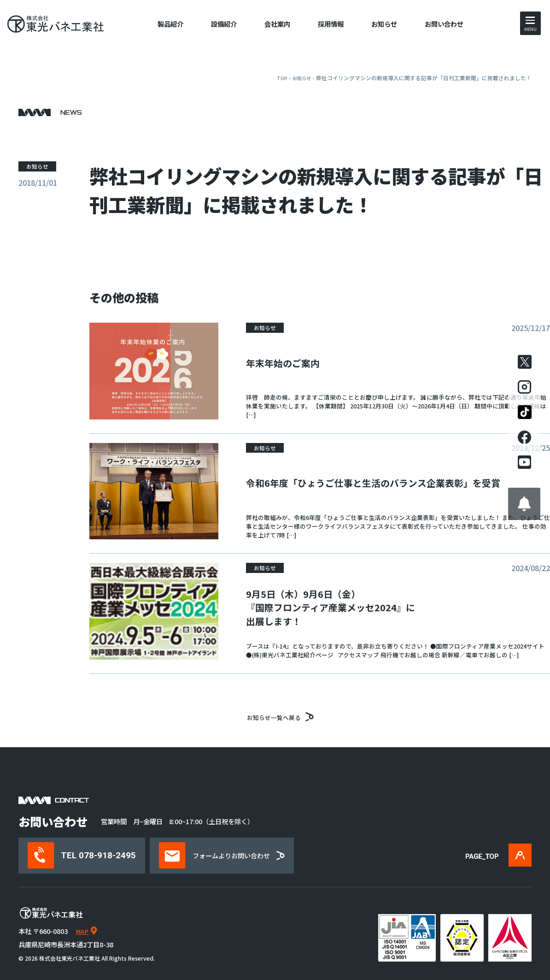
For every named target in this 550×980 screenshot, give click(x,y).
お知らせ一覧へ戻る (275, 716)
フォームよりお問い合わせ (239, 855)
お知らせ (384, 24)
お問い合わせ (444, 24)
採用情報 (331, 24)
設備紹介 (224, 24)
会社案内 (277, 24)
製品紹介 (170, 24)
